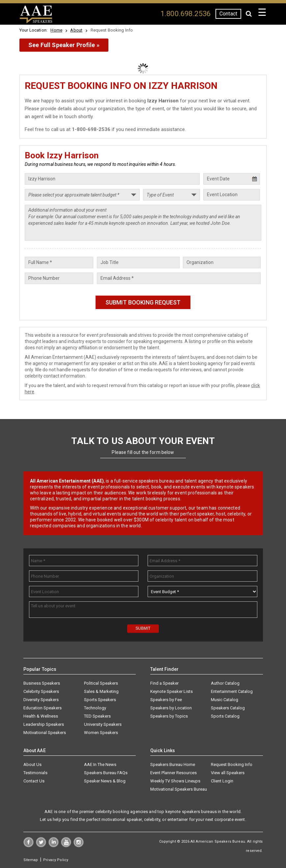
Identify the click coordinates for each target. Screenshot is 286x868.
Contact (228, 14)
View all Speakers (228, 773)
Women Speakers (101, 733)
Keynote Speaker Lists (172, 691)
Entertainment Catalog (232, 691)
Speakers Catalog (228, 708)
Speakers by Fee (166, 700)
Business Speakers (42, 683)
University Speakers (103, 724)
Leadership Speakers (44, 724)
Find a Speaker (164, 683)
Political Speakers (101, 683)
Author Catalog (225, 683)
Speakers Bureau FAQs (106, 773)
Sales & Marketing (101, 691)
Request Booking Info (232, 764)
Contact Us (34, 781)
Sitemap (31, 860)
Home (56, 30)
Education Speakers (43, 708)
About (76, 30)
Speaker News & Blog (105, 781)
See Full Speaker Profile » (64, 45)
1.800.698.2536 (186, 14)
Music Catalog (225, 700)
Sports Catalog (225, 716)
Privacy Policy (56, 860)
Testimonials (35, 773)
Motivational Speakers (45, 733)
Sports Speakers (100, 700)
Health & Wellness (41, 716)
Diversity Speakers (41, 700)
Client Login (222, 781)
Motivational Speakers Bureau (179, 789)
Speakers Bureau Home (173, 764)
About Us (32, 764)
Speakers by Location (171, 708)
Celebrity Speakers (41, 691)
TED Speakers (97, 716)
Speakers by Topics (169, 716)
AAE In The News (100, 764)
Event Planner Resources (173, 773)
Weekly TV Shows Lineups (175, 781)
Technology (95, 708)
